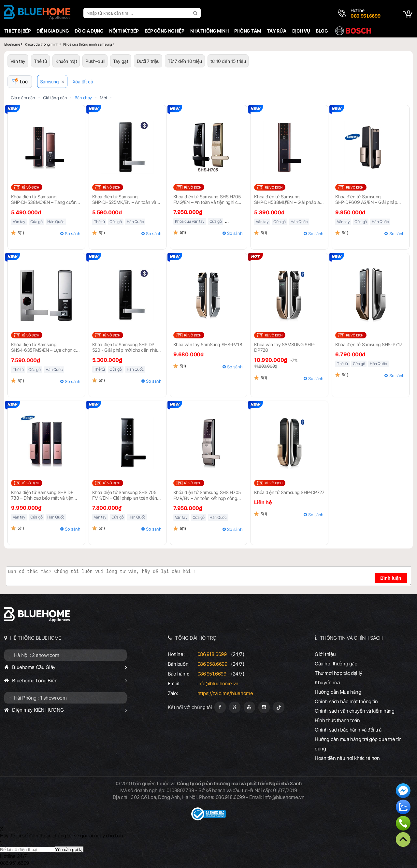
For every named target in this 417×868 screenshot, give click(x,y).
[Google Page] (235, 707)
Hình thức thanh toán (337, 720)
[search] (196, 13)
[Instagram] (264, 707)
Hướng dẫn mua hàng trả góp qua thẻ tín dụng (358, 744)
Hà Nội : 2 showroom (37, 655)
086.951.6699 (212, 674)
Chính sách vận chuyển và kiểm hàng (354, 711)
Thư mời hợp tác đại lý (338, 673)
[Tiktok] (279, 707)
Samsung (50, 82)
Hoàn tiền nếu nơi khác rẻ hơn (347, 758)
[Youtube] (249, 707)
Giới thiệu (325, 654)
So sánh (72, 234)
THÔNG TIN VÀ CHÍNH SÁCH (351, 638)
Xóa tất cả (83, 82)
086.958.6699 (212, 664)
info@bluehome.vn (218, 683)
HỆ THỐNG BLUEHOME (36, 638)
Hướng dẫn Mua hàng (338, 692)
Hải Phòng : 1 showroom (40, 698)
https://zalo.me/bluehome (225, 693)
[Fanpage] (220, 707)
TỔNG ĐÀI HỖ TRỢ (196, 638)
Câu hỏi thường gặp (336, 664)
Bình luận (391, 578)
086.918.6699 (212, 654)
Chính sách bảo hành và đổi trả (348, 730)
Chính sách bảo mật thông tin (346, 701)
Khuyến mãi (328, 683)
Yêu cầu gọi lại (69, 850)
